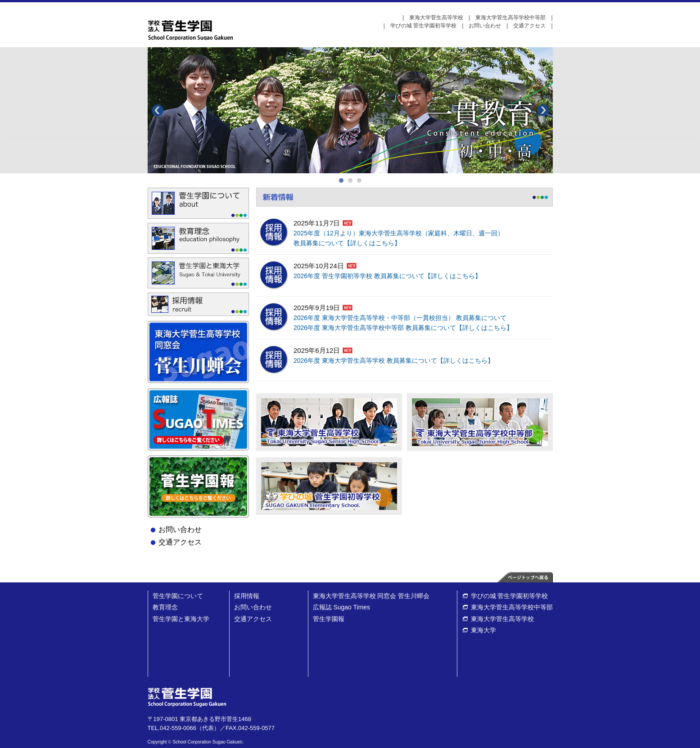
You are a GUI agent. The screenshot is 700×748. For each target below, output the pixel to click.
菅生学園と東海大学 (181, 619)
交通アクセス (529, 26)
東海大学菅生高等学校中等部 (510, 18)
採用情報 (247, 596)
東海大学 (483, 630)
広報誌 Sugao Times (342, 607)
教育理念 (165, 607)
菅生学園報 (329, 619)
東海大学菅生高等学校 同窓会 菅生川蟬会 (371, 596)
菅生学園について (178, 596)
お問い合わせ (485, 26)
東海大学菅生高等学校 (436, 18)
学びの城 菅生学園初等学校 (423, 26)
